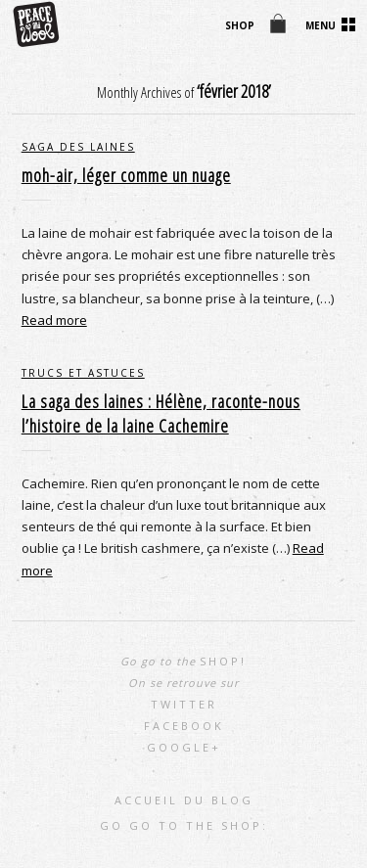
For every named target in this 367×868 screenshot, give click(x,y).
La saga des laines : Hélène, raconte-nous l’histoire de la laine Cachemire (161, 413)
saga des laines (78, 147)
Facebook (184, 726)
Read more (54, 320)
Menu (321, 25)
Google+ (184, 747)
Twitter (184, 704)
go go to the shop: (184, 825)
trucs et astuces (83, 373)
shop (240, 25)
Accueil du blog (184, 800)
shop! (223, 661)
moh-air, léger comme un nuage (126, 175)
